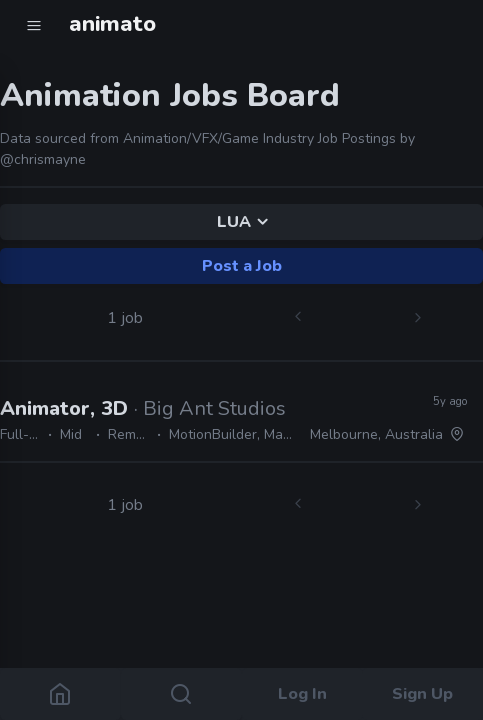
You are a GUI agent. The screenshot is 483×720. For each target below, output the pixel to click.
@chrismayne (43, 159)
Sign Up (422, 694)
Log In (301, 694)
